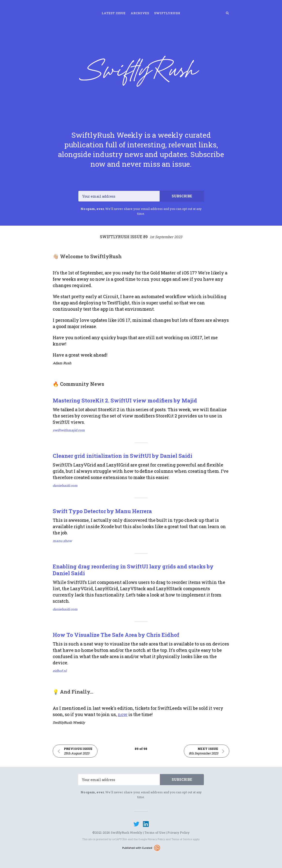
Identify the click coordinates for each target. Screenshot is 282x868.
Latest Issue (114, 13)
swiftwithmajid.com (69, 430)
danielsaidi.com (65, 485)
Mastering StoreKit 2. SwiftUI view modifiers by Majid (125, 400)
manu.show (62, 541)
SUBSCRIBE (182, 196)
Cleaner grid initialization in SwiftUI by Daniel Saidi (122, 456)
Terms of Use (155, 832)
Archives (140, 13)
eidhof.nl (60, 671)
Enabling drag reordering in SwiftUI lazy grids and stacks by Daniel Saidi (133, 570)
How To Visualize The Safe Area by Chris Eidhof (116, 635)
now (123, 714)
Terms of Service (182, 839)
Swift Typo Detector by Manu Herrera (102, 511)
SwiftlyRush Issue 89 (141, 237)
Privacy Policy (178, 832)
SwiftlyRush (167, 13)
